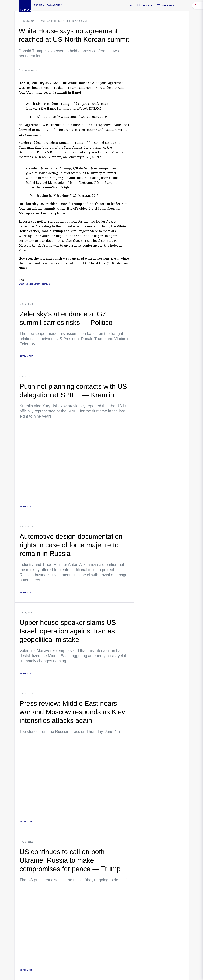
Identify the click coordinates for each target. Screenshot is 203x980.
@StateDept (81, 168)
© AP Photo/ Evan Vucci (30, 71)
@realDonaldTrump (56, 168)
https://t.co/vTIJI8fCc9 (86, 108)
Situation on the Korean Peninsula (34, 284)
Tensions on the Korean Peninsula (42, 21)
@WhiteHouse (36, 173)
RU (131, 6)
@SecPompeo (101, 168)
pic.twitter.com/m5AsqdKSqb (47, 187)
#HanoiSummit (105, 183)
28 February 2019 (94, 117)
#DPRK (86, 178)
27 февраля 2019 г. (87, 195)
